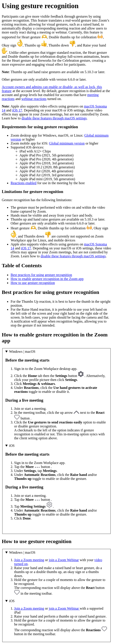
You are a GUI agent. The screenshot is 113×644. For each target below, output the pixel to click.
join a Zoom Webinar (64, 560)
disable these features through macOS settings (54, 118)
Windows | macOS (22, 352)
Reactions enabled (24, 183)
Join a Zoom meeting (29, 560)
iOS (12, 446)
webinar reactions (34, 99)
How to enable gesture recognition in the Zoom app (47, 279)
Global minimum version (67, 143)
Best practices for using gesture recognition (41, 275)
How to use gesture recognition (33, 283)
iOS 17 (17, 110)
